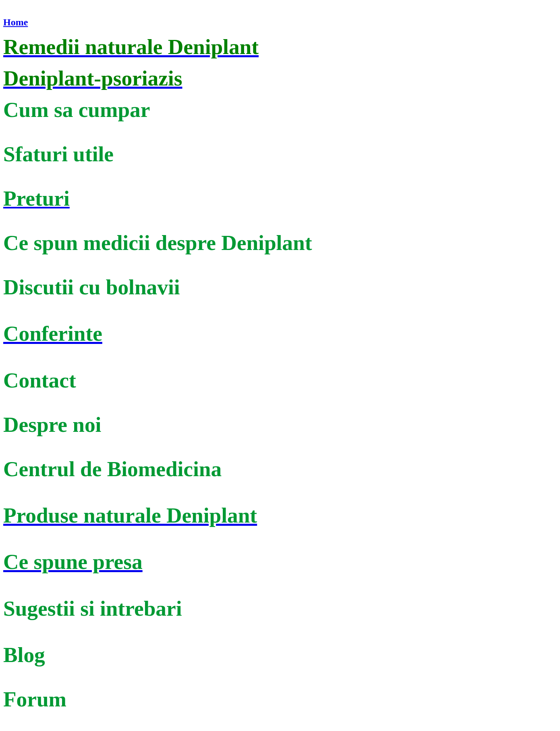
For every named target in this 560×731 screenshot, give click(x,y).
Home (16, 22)
